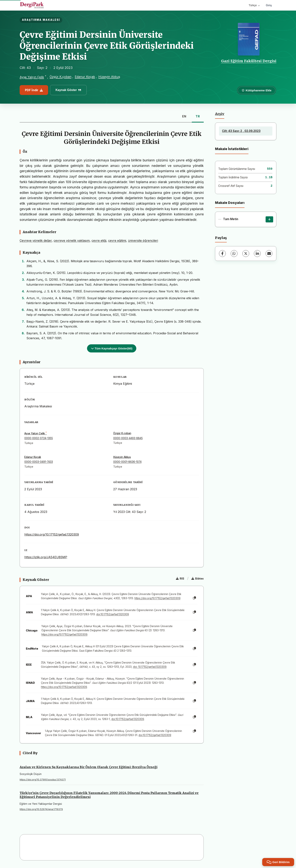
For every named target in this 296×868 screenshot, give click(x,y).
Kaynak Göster (68, 90)
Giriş (269, 5)
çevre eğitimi (117, 241)
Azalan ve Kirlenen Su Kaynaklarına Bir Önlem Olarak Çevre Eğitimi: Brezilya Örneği (89, 767)
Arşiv (220, 114)
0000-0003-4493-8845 (128, 438)
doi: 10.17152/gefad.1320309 (150, 667)
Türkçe (254, 5)
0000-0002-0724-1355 (39, 438)
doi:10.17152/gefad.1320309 (113, 614)
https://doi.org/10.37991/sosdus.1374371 (43, 780)
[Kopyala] (194, 598)
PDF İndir (34, 90)
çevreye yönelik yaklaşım (72, 241)
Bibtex (198, 579)
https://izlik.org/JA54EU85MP (46, 557)
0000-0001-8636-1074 (127, 462)
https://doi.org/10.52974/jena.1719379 (41, 809)
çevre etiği (99, 241)
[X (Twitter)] (246, 254)
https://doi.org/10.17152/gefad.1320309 (52, 534)
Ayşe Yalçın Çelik (32, 77)
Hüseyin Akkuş (109, 77)
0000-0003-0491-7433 (39, 462)
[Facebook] (222, 254)
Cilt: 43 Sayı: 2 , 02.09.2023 (241, 131)
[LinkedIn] (257, 254)
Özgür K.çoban (61, 77)
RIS (180, 579)
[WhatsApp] (234, 254)
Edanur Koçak (85, 77)
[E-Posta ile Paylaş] (269, 254)
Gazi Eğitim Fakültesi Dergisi (249, 61)
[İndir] (269, 219)
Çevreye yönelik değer (36, 241)
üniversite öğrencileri (143, 241)
